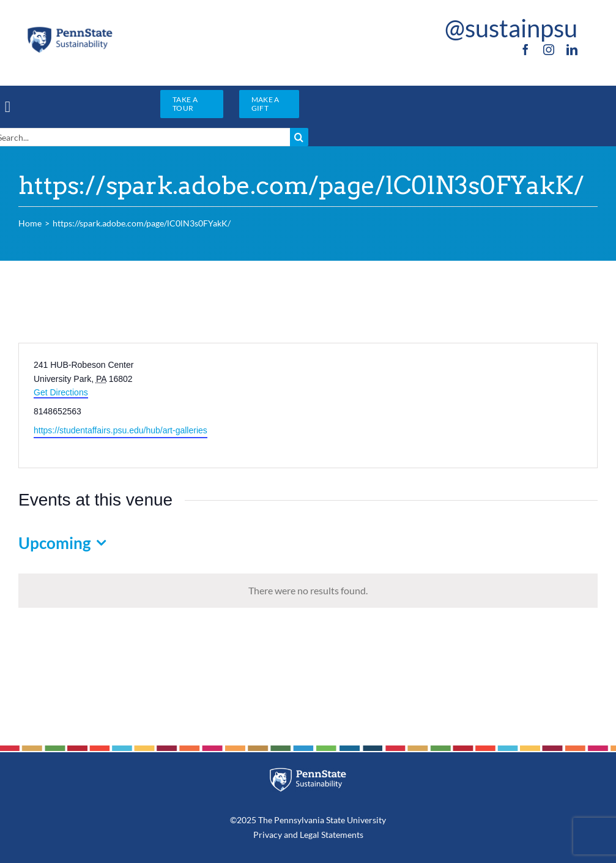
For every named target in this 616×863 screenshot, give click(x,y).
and (291, 835)
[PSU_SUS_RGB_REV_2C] (308, 772)
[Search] (299, 137)
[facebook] (525, 50)
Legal (310, 835)
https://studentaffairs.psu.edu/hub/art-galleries (121, 430)
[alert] (308, 591)
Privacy (268, 835)
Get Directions (61, 392)
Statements (341, 835)
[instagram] (549, 50)
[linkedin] (572, 50)
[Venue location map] (452, 405)
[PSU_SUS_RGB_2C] (69, 30)
